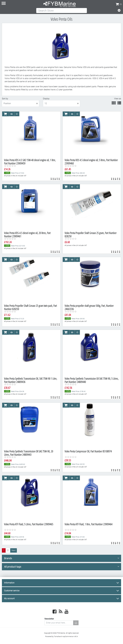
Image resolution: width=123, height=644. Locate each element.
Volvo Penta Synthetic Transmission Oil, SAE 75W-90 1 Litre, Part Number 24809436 (31, 380)
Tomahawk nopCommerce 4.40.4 (66, 636)
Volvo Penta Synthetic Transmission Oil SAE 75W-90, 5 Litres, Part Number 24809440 (92, 380)
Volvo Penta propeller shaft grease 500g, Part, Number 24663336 (89, 307)
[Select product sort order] (21, 103)
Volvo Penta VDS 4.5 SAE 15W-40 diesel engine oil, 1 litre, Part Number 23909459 (30, 162)
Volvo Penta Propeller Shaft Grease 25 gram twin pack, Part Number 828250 (30, 307)
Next (14, 550)
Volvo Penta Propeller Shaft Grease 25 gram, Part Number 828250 (91, 235)
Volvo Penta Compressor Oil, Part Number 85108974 (88, 451)
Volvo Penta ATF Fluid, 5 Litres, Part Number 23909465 (29, 524)
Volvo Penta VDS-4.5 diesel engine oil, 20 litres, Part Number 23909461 (27, 235)
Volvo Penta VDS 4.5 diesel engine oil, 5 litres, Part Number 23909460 (91, 162)
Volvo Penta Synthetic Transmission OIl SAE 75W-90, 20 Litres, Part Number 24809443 (29, 453)
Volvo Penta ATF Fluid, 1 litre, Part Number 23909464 (88, 524)
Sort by (5, 99)
